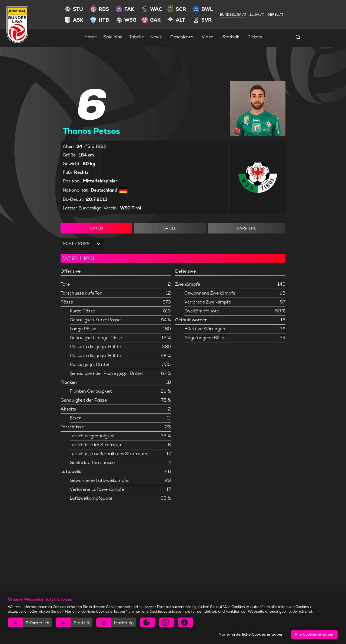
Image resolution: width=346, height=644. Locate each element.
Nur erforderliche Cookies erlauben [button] (251, 634)
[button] (30, 622)
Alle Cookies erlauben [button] (315, 634)
